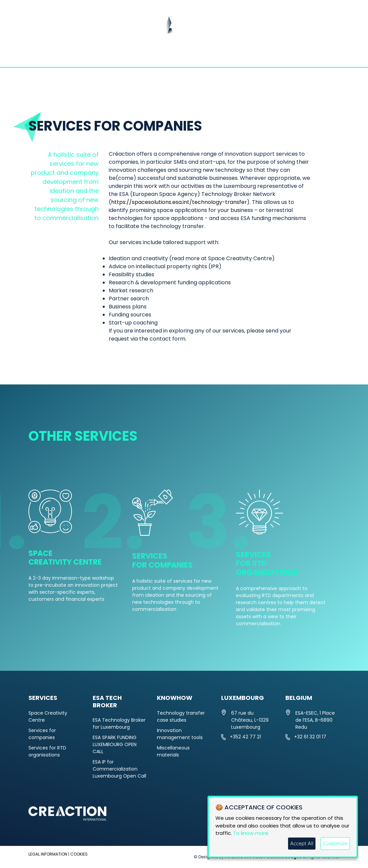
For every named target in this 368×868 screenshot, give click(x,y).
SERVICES (154, 55)
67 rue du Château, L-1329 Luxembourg (250, 720)
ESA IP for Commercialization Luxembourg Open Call (119, 769)
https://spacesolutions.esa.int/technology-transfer (179, 202)
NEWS (117, 55)
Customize (335, 843)
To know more (251, 833)
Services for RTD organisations (47, 751)
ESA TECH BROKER (210, 55)
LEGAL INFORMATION (48, 854)
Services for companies (42, 734)
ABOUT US (80, 55)
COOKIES (79, 854)
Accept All (302, 843)
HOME (42, 55)
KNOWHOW (270, 55)
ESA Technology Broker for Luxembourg (119, 724)
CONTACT (316, 55)
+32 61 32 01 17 (310, 737)
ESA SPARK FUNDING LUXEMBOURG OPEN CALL (115, 744)
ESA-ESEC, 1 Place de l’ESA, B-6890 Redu (315, 720)
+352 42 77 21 (245, 737)
